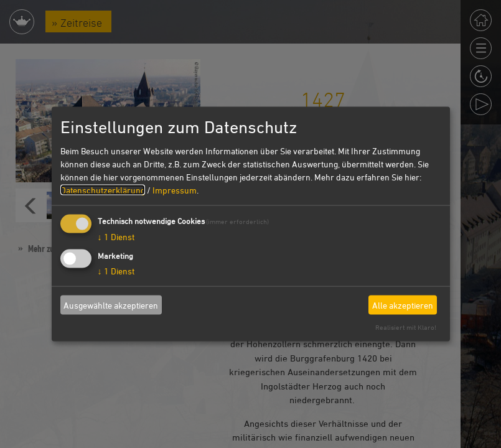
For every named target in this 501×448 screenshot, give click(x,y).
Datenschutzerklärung (103, 190)
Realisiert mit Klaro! (406, 327)
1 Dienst (116, 237)
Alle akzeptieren (403, 305)
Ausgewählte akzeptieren (111, 305)
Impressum (175, 190)
